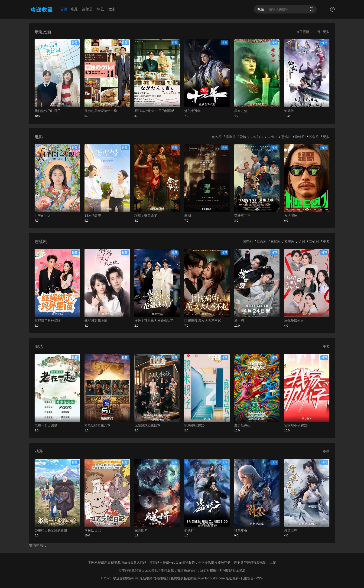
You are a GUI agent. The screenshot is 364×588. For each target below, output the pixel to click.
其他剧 (314, 242)
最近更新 (232, 578)
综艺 (100, 9)
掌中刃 (239, 321)
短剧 (302, 242)
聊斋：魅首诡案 (146, 216)
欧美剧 (289, 242)
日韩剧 (276, 242)
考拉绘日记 (93, 530)
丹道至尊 (291, 530)
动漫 (111, 9)
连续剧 (88, 9)
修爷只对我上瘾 (96, 321)
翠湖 (188, 216)
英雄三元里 (242, 216)
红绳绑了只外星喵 (48, 321)
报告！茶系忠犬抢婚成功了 (154, 321)
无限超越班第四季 (147, 425)
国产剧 (248, 242)
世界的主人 (43, 216)
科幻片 (258, 137)
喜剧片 (231, 137)
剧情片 (300, 137)
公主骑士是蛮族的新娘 (51, 530)
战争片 (314, 137)
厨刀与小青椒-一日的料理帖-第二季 (157, 111)
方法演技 (291, 216)
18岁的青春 (93, 216)
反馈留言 (247, 578)
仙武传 (289, 111)
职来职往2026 (194, 425)
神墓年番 (241, 530)
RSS (259, 578)
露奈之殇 (241, 111)
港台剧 (262, 242)
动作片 (217, 137)
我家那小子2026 (296, 425)
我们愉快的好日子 (48, 111)
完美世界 (141, 530)
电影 (75, 9)
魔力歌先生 (242, 425)
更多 (326, 32)
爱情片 (244, 137)
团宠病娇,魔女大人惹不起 (203, 321)
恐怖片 (286, 137)
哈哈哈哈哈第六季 (97, 425)
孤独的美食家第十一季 (101, 111)
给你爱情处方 (294, 321)
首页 (64, 9)
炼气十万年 (192, 111)
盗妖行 (189, 530)
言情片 (272, 137)
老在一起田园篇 (46, 425)
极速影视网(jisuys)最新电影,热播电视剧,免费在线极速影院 (155, 578)
